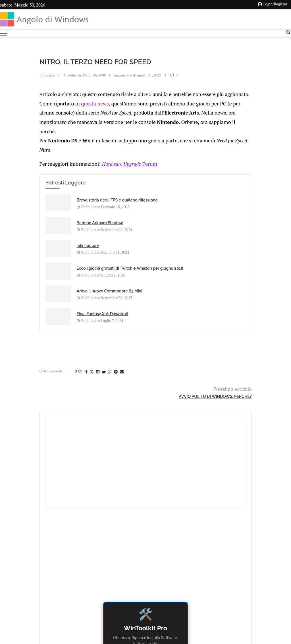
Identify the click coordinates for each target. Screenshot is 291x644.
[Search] (288, 34)
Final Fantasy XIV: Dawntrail (160, 254)
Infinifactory (51, 229)
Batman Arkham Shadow (157, 205)
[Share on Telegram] (79, 314)
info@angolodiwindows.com (156, 552)
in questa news (53, 112)
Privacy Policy (130, 581)
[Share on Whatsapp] (73, 314)
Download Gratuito (246, 305)
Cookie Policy (161, 581)
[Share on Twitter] (55, 314)
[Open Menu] (4, 33)
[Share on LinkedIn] (61, 314)
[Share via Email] (85, 314)
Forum (89, 168)
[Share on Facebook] (50, 314)
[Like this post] (43, 314)
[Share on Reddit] (67, 314)
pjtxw (11, 75)
